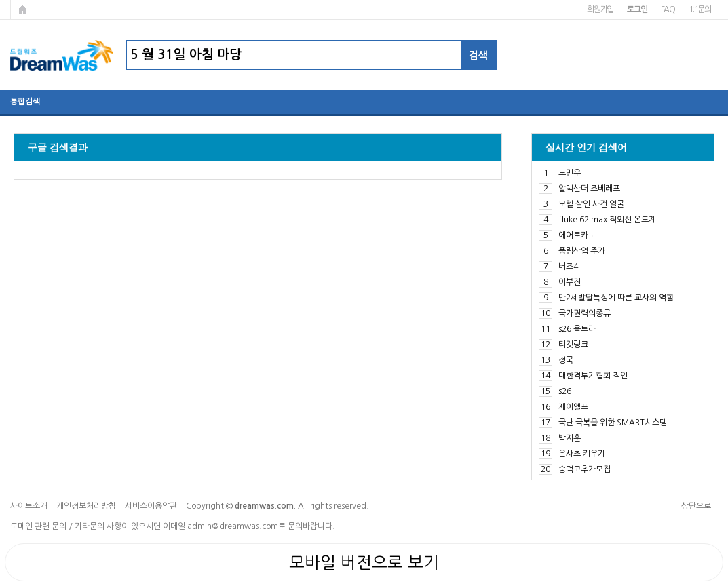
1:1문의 (700, 9)
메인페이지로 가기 (24, 9)
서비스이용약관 (151, 506)
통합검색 (25, 102)
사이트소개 (29, 506)
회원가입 (600, 9)
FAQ (668, 9)
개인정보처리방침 (86, 506)
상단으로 (696, 506)
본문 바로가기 (0, 0)
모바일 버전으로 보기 (364, 562)
